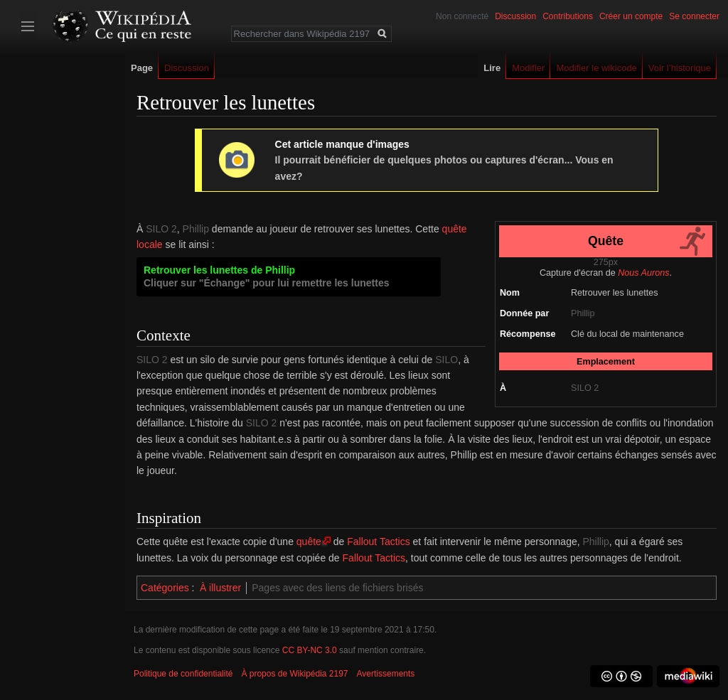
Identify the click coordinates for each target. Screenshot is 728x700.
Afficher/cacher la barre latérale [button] (28, 26)
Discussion (515, 16)
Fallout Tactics (378, 542)
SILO (446, 360)
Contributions (568, 16)
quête (309, 542)
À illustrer (220, 588)
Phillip (583, 313)
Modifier (528, 68)
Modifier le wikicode (596, 68)
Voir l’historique (680, 68)
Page (142, 68)
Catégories (165, 588)
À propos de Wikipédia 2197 (294, 674)
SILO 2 (585, 388)
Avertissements (386, 674)
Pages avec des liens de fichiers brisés (337, 588)
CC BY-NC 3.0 (310, 650)
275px (606, 262)
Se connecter (694, 16)
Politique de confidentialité (183, 674)
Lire (492, 68)
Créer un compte (631, 16)
